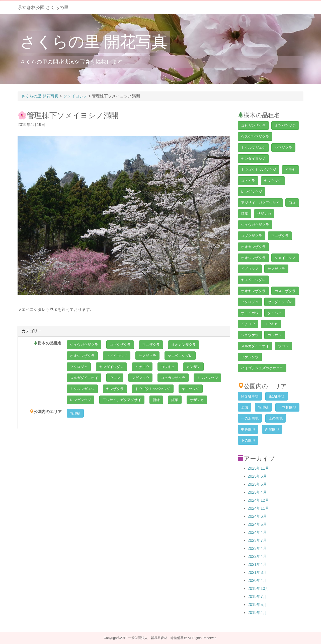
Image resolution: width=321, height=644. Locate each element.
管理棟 (75, 413)
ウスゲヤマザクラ (255, 137)
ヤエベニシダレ (180, 356)
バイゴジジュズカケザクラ (262, 368)
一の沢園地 (250, 418)
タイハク (275, 313)
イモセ (290, 170)
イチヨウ (142, 367)
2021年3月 (257, 572)
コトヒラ (248, 181)
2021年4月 (257, 564)
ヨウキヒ (168, 367)
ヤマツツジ (191, 389)
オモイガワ (250, 313)
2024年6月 (257, 516)
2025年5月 (257, 484)
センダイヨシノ (253, 159)
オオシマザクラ (82, 356)
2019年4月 (257, 613)
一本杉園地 (287, 407)
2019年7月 (257, 597)
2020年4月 (257, 581)
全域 (245, 407)
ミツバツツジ (207, 378)
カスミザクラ (285, 291)
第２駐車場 (250, 396)
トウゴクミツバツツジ (153, 389)
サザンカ (197, 400)
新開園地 (272, 429)
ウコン (115, 378)
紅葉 (175, 400)
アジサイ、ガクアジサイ (122, 400)
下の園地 (248, 440)
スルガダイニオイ (84, 378)
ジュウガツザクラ (84, 345)
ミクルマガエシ (82, 389)
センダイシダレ (111, 367)
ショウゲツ (250, 335)
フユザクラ (151, 345)
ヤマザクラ (115, 389)
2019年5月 (257, 605)
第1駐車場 (277, 396)
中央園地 (248, 429)
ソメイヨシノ (117, 356)
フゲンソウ (140, 378)
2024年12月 (258, 500)
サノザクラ (147, 356)
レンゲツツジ (81, 400)
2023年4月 (257, 548)
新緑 (156, 400)
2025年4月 (257, 492)
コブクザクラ (120, 345)
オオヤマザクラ (253, 291)
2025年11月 (258, 468)
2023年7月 (257, 540)
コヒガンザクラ (173, 378)
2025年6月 (257, 476)
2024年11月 (258, 508)
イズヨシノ (250, 269)
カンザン (193, 367)
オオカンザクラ (184, 345)
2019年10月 (258, 589)
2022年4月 (257, 556)
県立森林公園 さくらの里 (43, 8)
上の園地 (276, 418)
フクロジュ (79, 367)
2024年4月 (257, 532)
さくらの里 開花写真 (94, 42)
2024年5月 (257, 524)
